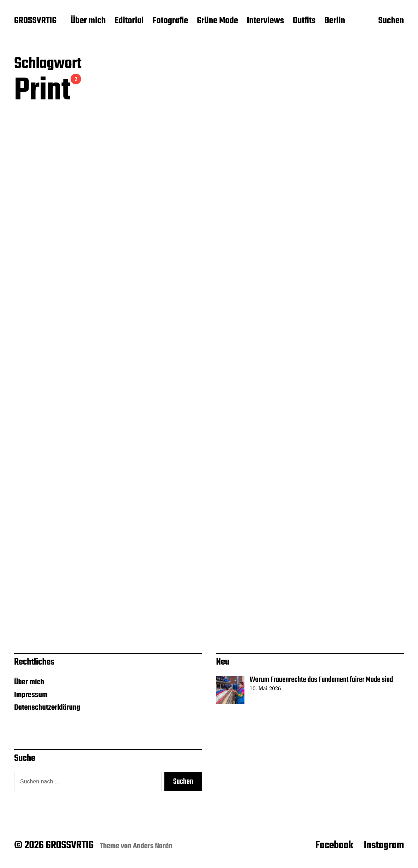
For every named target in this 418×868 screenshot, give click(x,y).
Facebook (334, 845)
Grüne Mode (217, 21)
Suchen (391, 22)
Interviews (265, 21)
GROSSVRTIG (35, 21)
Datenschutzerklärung (47, 708)
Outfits (304, 21)
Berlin (335, 21)
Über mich (88, 21)
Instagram (384, 845)
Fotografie (170, 21)
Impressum (31, 695)
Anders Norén (153, 846)
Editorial (129, 21)
